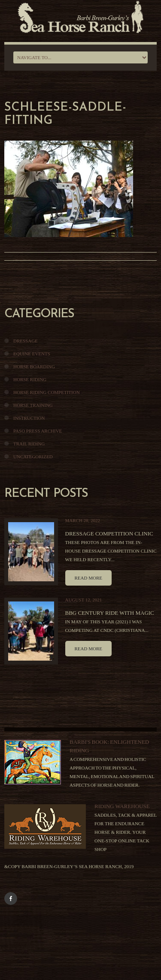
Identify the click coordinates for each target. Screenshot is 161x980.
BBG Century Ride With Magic (110, 613)
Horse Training (33, 405)
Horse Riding (30, 379)
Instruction (29, 418)
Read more (88, 578)
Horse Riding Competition (47, 392)
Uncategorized (33, 457)
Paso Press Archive (38, 431)
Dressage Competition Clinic (109, 534)
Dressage (26, 341)
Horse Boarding (34, 367)
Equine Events (32, 354)
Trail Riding (29, 444)
